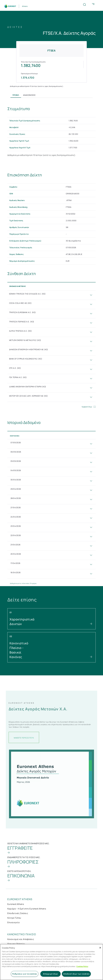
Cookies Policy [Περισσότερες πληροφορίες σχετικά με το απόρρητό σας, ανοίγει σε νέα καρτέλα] (82, 966)
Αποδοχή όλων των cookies (76, 974)
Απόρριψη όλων (50, 974)
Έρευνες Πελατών (16, 944)
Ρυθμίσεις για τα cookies (25, 974)
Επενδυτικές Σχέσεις (18, 913)
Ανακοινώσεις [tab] (29, 95)
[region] (52, 962)
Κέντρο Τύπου (14, 918)
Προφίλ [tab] (16, 95)
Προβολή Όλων (87, 407)
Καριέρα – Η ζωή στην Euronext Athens (27, 909)
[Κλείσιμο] (100, 948)
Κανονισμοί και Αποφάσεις (21, 939)
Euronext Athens (16, 904)
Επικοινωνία (13, 922)
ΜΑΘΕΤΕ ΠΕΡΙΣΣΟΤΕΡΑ (24, 740)
